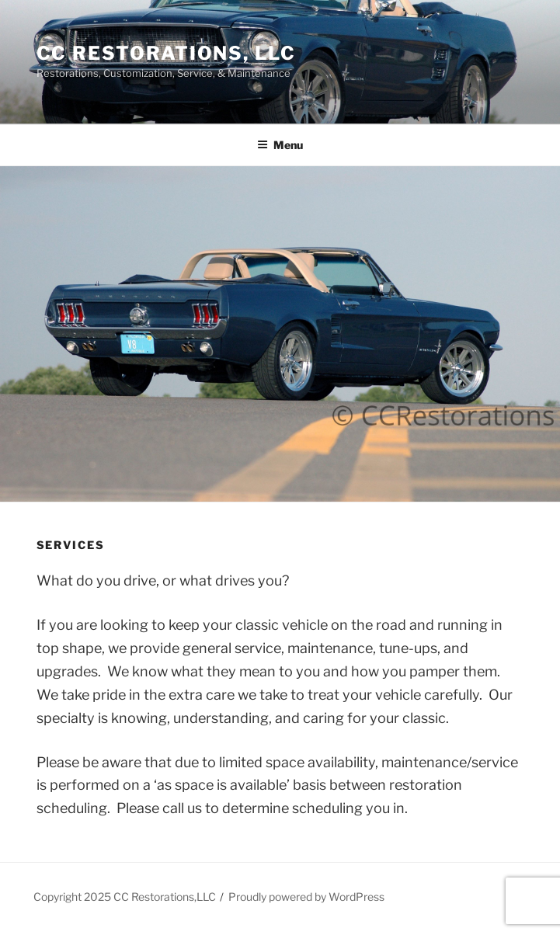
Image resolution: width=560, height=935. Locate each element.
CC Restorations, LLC (166, 53)
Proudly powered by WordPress (306, 897)
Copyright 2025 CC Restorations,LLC (125, 897)
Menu (280, 145)
